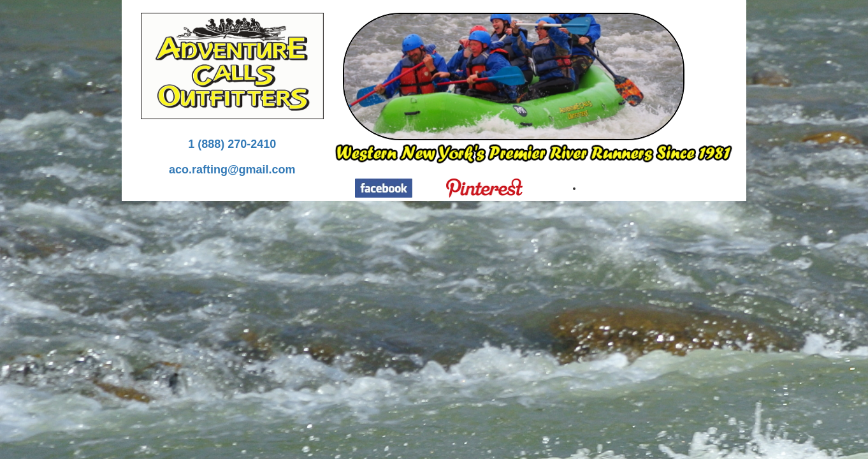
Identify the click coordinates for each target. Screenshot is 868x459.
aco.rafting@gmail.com (232, 170)
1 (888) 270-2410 (232, 144)
